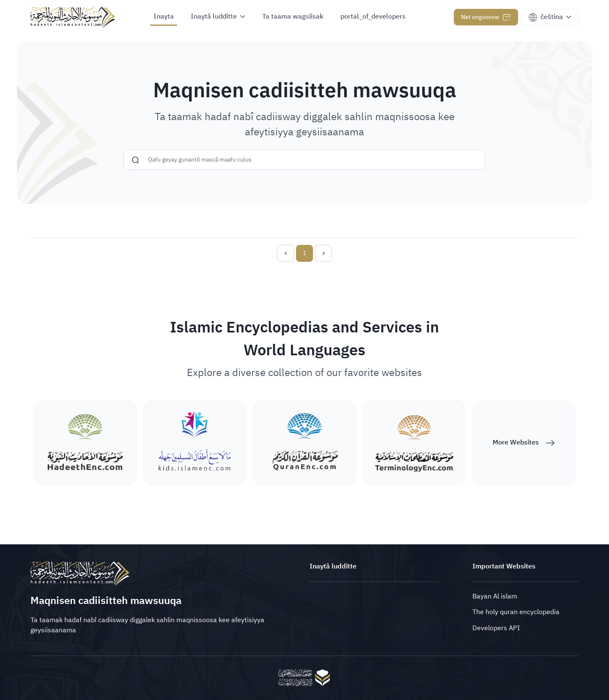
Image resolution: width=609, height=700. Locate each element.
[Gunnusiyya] (135, 167)
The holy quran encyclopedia (516, 612)
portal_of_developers (373, 16)
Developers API (496, 628)
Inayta (164, 16)
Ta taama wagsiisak (293, 16)
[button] (218, 18)
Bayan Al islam (495, 596)
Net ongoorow (486, 17)
